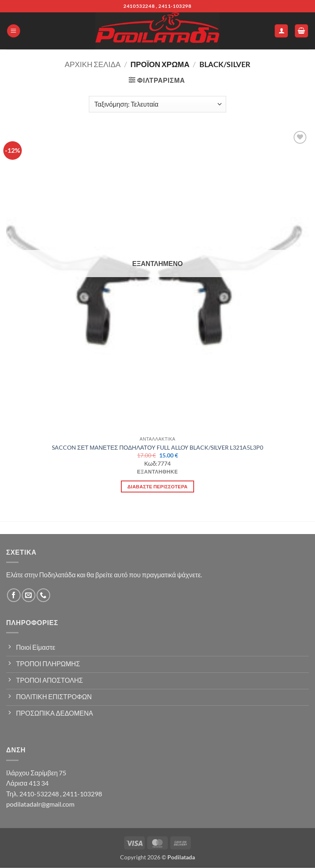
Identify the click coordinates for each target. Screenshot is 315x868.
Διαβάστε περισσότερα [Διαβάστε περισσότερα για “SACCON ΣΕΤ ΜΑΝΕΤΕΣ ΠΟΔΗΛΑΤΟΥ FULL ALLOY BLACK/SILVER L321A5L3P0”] (157, 486)
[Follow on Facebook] (14, 595)
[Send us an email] (29, 595)
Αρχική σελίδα (93, 64)
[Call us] (43, 595)
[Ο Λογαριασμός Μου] (281, 31)
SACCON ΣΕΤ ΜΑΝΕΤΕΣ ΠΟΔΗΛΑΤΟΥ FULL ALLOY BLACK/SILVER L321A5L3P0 (157, 447)
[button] (14, 31)
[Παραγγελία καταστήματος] (157, 104)
